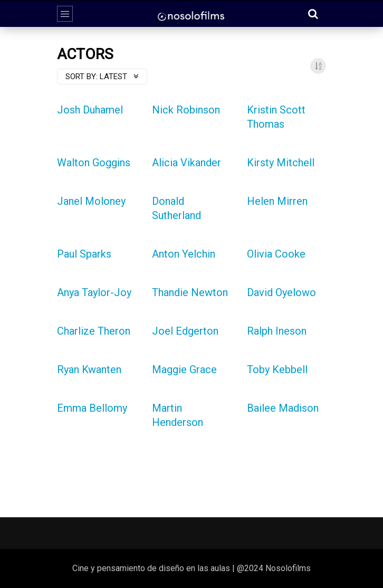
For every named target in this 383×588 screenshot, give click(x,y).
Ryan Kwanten (89, 369)
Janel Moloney (91, 201)
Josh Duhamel (90, 110)
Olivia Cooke (276, 254)
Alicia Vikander (186, 163)
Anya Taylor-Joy (94, 292)
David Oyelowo (281, 292)
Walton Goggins (94, 163)
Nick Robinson (186, 110)
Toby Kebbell (277, 369)
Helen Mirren (277, 201)
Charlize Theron (94, 331)
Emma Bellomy (92, 408)
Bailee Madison (283, 408)
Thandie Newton (190, 292)
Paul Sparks (84, 254)
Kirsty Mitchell (281, 163)
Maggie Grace (184, 369)
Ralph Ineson (277, 331)
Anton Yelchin (184, 254)
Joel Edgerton (185, 331)
